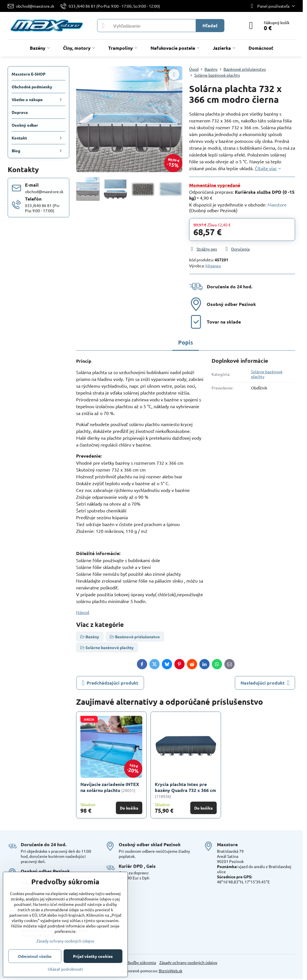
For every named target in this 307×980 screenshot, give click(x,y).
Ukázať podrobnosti (65, 969)
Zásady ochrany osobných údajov (188, 962)
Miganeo (213, 266)
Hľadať (210, 25)
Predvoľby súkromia (138, 962)
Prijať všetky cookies (93, 956)
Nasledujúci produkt (265, 683)
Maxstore (277, 205)
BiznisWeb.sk (171, 971)
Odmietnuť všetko (35, 956)
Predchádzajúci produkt (110, 683)
